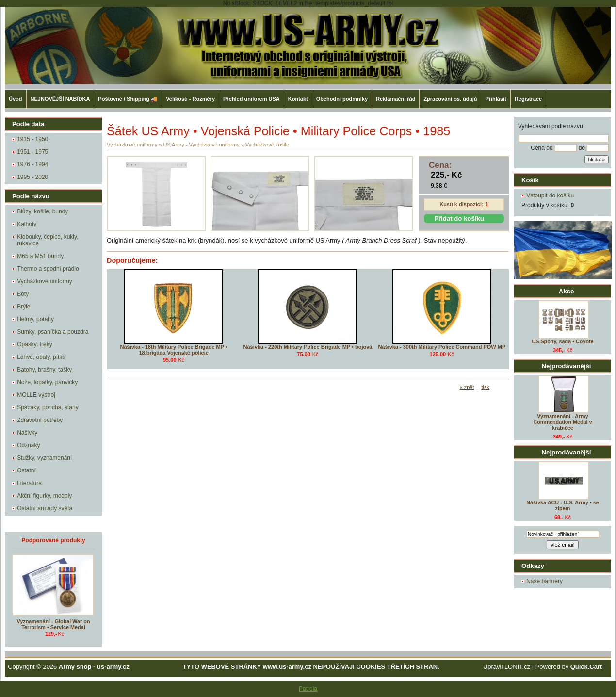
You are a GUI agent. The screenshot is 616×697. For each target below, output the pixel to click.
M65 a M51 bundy (40, 256)
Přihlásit (495, 99)
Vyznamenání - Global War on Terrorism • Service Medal (54, 624)
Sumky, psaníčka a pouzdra (53, 332)
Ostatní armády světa (45, 508)
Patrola (308, 689)
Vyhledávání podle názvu (551, 126)
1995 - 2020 (32, 177)
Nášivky (27, 433)
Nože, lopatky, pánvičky (47, 382)
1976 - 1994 (32, 164)
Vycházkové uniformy (45, 281)
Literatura (29, 483)
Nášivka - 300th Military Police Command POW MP (442, 347)
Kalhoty (27, 224)
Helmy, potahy (35, 319)
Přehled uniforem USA (251, 99)
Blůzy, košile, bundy (42, 211)
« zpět (467, 387)
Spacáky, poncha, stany (48, 407)
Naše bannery (544, 581)
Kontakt (298, 99)
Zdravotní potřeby (40, 420)
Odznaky (28, 445)
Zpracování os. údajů (450, 99)
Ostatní (26, 470)
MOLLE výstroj (36, 395)
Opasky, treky (34, 344)
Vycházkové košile (267, 145)
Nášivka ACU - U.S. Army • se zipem (562, 505)
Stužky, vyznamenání (44, 458)
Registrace (528, 99)
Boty (23, 294)
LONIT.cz (517, 667)
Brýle (24, 307)
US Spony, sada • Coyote (562, 341)
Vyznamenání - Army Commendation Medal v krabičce (562, 422)
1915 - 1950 (32, 139)
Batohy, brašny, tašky (44, 370)
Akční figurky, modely (44, 496)
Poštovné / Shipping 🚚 (128, 99)
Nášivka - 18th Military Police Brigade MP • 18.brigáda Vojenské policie (174, 350)
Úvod (16, 99)
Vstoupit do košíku (550, 195)
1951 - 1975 (32, 152)
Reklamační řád (396, 99)
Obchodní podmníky (342, 99)
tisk (486, 387)
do (582, 148)
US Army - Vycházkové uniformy (201, 145)
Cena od (542, 148)
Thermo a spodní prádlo (48, 269)
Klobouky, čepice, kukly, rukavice (48, 240)
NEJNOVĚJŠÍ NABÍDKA (60, 99)
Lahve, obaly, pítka (41, 357)
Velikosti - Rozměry (190, 99)
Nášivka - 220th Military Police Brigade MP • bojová (308, 347)
